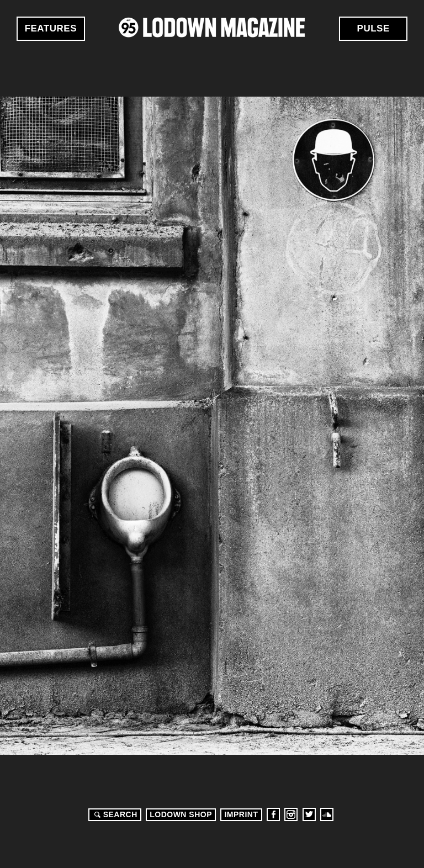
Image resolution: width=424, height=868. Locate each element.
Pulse (373, 28)
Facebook (273, 814)
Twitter (309, 814)
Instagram (291, 814)
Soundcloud (327, 814)
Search (114, 814)
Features (51, 28)
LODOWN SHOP (181, 814)
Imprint (241, 814)
